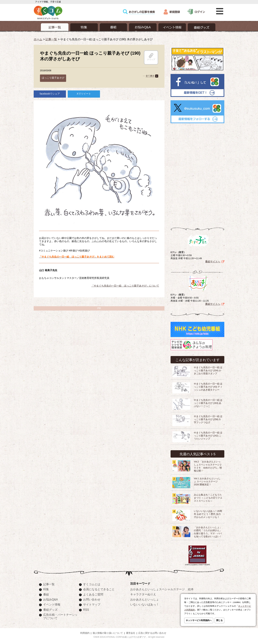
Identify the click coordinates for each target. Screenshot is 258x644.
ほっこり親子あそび (53, 78)
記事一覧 (51, 39)
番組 (46, 594)
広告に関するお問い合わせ (152, 633)
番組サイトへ (213, 261)
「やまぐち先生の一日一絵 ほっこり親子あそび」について (125, 286)
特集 (46, 589)
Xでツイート (84, 94)
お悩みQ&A (51, 599)
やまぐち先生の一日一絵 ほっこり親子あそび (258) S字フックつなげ (208, 419)
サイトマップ (92, 604)
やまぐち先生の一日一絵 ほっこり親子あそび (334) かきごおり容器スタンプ (208, 371)
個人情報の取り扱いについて (108, 633)
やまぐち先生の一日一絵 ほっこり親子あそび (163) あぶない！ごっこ (208, 403)
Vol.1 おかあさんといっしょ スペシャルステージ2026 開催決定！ (207, 482)
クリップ (151, 57)
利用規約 (85, 633)
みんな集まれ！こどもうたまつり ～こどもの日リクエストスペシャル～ (208, 498)
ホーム (38, 39)
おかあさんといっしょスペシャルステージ (157, 589)
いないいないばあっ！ (145, 604)
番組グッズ (50, 610)
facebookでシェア (50, 94)
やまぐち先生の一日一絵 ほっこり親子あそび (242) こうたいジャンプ (208, 436)
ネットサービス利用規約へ (199, 620)
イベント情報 (52, 604)
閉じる (219, 620)
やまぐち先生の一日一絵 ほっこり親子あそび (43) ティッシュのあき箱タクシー (208, 387)
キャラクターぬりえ (143, 594)
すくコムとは (92, 584)
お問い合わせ (92, 599)
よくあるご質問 (93, 594)
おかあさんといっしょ (145, 599)
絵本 (191, 589)
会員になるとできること (99, 589)
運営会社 (131, 633)
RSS (86, 610)
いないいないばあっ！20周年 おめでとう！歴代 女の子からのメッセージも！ (208, 514)
